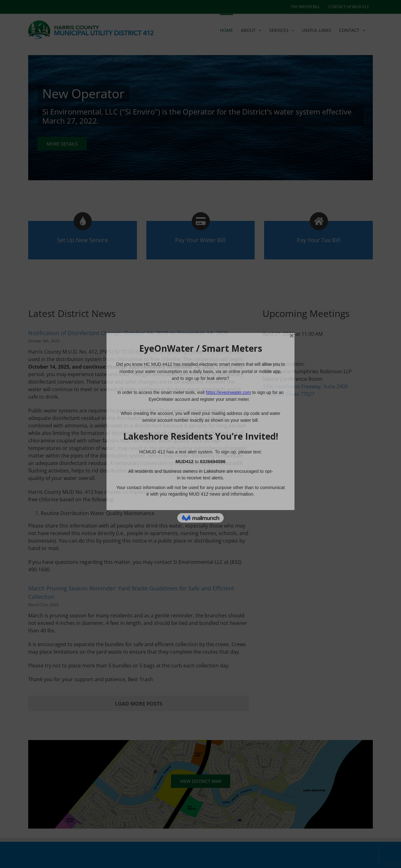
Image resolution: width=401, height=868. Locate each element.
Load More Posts (139, 704)
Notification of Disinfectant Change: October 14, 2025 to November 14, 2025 (128, 333)
